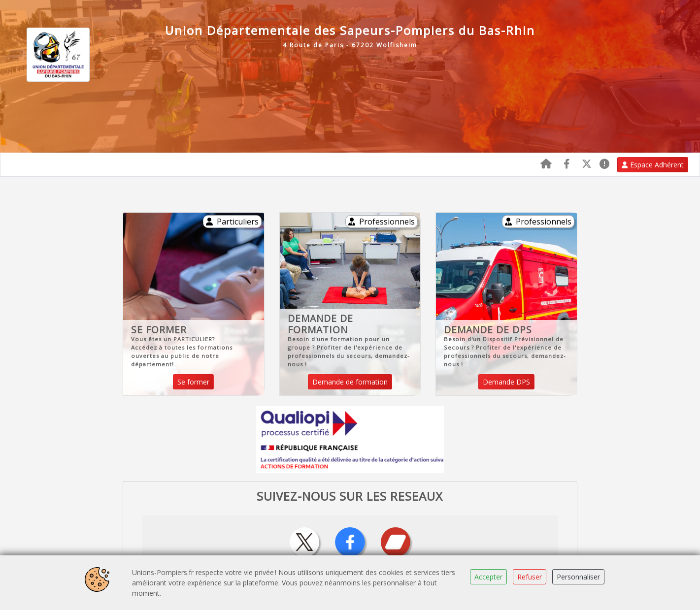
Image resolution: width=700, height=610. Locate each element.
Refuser (530, 577)
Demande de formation (350, 382)
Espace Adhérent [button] (653, 165)
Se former (193, 382)
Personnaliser (578, 577)
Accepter (488, 577)
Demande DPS (506, 382)
